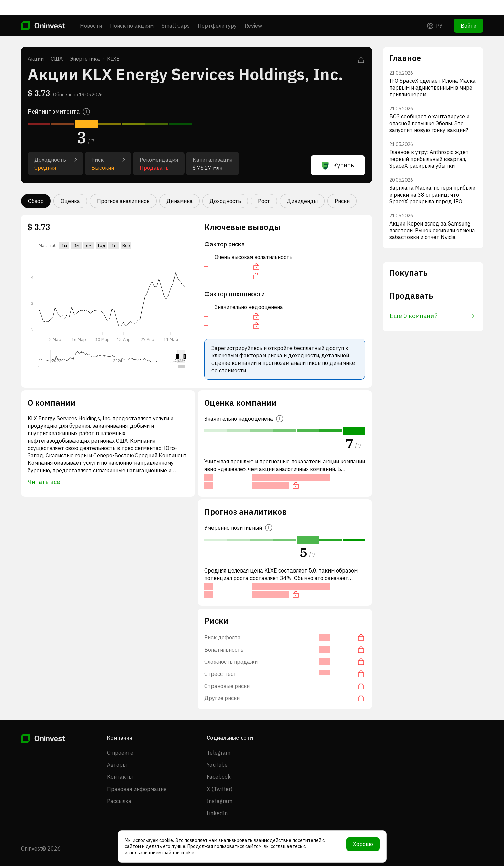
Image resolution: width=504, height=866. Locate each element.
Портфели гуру (217, 11)
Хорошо (363, 844)
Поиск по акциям (132, 11)
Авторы (117, 765)
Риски (342, 201)
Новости (91, 11)
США (57, 59)
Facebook (219, 777)
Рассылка (119, 801)
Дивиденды (302, 201)
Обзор (36, 201)
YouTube (217, 765)
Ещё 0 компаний (432, 316)
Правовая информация (137, 789)
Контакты (120, 777)
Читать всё (44, 482)
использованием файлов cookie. (160, 853)
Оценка (70, 201)
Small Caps (176, 11)
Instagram (220, 801)
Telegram (219, 753)
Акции (36, 59)
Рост (264, 201)
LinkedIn (217, 813)
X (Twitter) (220, 789)
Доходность (225, 201)
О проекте (120, 753)
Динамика (180, 201)
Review (253, 11)
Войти (469, 11)
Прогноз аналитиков (123, 201)
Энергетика (85, 59)
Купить (338, 165)
